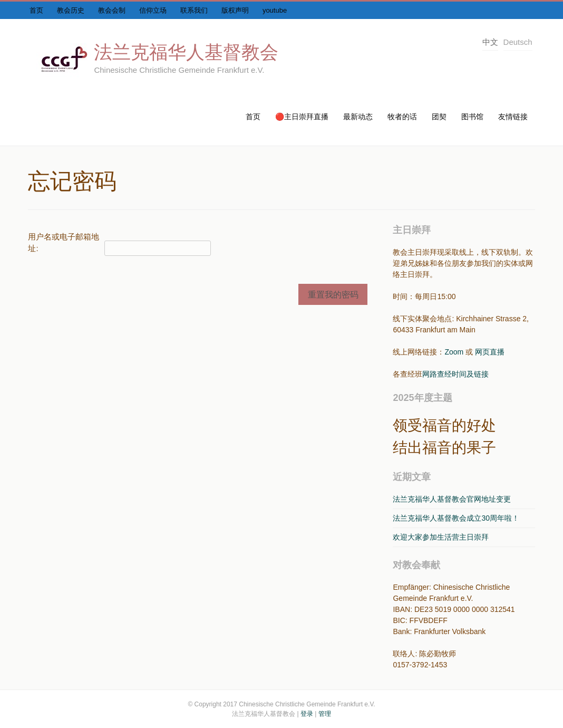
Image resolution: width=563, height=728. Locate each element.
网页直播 (490, 352)
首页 (36, 10)
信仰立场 (153, 10)
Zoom (454, 352)
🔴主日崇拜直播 (302, 117)
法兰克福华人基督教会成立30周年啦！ (456, 518)
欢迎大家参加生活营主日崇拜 (441, 537)
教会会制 (112, 10)
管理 (325, 714)
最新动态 (358, 117)
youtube (275, 10)
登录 (307, 714)
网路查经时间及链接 (455, 374)
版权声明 (235, 10)
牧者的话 (402, 117)
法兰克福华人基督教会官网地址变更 (452, 499)
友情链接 (513, 117)
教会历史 (71, 10)
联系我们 (194, 10)
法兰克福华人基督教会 (186, 52)
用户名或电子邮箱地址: (64, 243)
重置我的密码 (333, 295)
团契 (439, 117)
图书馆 (472, 117)
